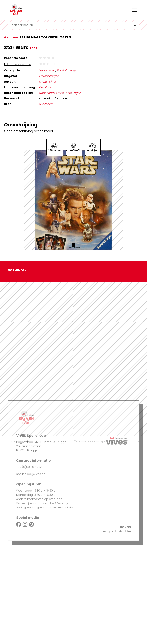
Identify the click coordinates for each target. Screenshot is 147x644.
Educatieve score (17, 64)
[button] (73, 245)
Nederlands (47, 93)
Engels (77, 93)
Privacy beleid (18, 441)
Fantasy (70, 70)
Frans (60, 93)
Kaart (60, 70)
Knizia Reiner (47, 82)
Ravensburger (49, 76)
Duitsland (45, 87)
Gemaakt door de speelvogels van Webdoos (106, 441)
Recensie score (16, 58)
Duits (68, 93)
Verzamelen (47, 70)
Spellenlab (46, 104)
